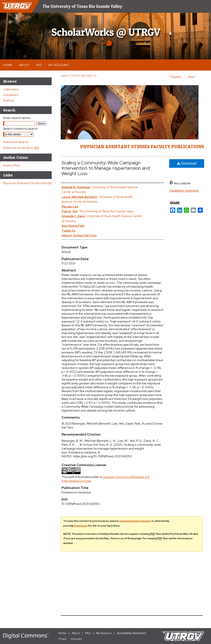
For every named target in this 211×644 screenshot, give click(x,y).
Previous (176, 77)
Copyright (76, 639)
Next (191, 77)
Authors (9, 100)
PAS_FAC (86, 76)
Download (187, 163)
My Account (104, 633)
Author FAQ (11, 165)
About (76, 633)
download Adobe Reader (135, 521)
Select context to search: (21, 129)
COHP (75, 76)
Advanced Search (16, 142)
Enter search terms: (17, 118)
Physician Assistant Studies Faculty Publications (142, 146)
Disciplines (11, 95)
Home (64, 76)
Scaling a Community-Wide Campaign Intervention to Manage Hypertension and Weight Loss (106, 168)
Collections (11, 89)
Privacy (63, 639)
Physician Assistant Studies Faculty (27, 183)
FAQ (88, 633)
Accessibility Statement (131, 633)
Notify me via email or (21, 148)
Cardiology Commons (184, 191)
